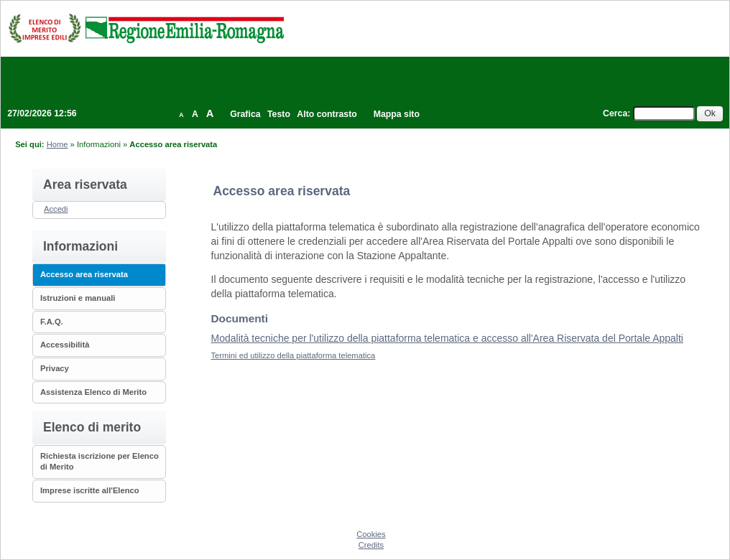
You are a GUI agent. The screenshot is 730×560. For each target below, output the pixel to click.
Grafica (245, 114)
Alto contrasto (327, 114)
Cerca (615, 113)
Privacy (55, 368)
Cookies (371, 534)
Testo (279, 114)
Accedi (56, 209)
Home (57, 144)
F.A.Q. (52, 322)
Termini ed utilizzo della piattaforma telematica (294, 355)
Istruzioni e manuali (78, 298)
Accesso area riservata (84, 274)
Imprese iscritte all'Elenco (90, 490)
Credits (371, 545)
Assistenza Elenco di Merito (93, 392)
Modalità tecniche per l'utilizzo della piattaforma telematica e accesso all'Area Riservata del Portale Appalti (447, 338)
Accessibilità (65, 345)
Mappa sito (397, 114)
